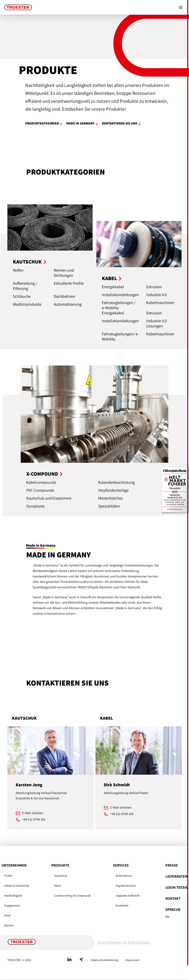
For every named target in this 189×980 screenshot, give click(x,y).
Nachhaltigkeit (13, 896)
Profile (8, 876)
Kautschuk (61, 876)
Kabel (58, 886)
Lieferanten (176, 876)
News (8, 915)
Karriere (9, 925)
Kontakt (173, 898)
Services (121, 865)
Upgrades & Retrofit (128, 896)
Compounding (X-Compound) (72, 896)
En (167, 917)
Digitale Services (126, 886)
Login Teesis (176, 887)
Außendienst (124, 876)
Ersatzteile (122, 906)
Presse (172, 865)
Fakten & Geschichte (17, 886)
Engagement (12, 906)
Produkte (60, 865)
